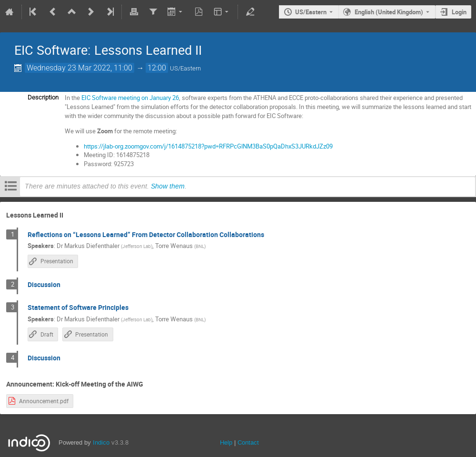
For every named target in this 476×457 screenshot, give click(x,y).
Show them (168, 186)
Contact (248, 442)
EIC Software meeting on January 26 (130, 98)
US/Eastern (311, 12)
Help (226, 442)
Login (459, 12)
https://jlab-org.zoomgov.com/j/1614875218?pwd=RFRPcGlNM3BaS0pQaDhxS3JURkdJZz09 (208, 146)
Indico (101, 442)
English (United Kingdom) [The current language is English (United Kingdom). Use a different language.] (389, 12)
